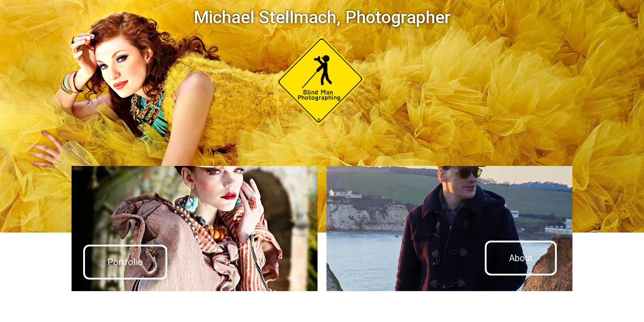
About (521, 258)
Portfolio (125, 262)
